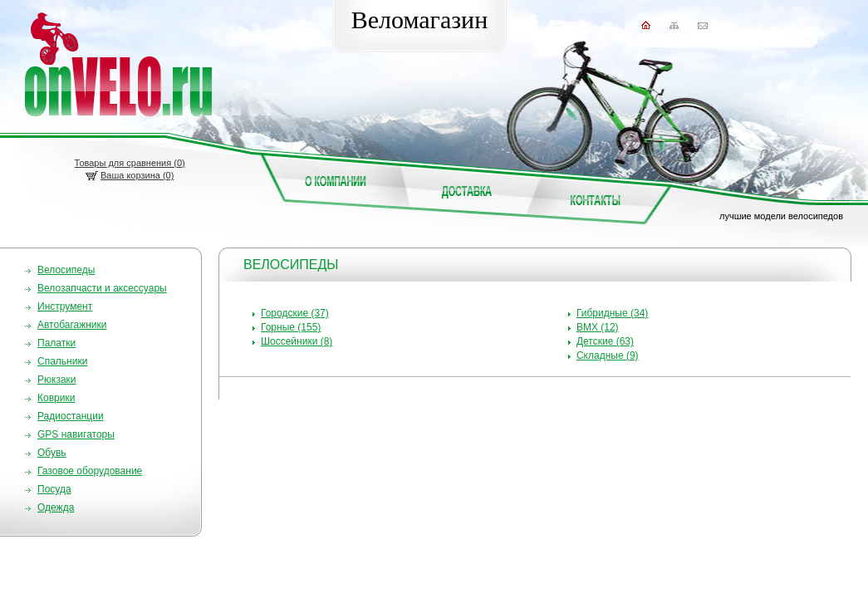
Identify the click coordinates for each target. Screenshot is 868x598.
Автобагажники (72, 325)
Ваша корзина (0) (137, 175)
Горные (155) (291, 327)
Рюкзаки (57, 380)
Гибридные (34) (612, 313)
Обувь (52, 453)
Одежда (56, 507)
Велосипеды (66, 270)
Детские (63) (605, 341)
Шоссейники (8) (297, 341)
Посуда (54, 489)
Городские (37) (295, 313)
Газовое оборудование (90, 471)
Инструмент (65, 306)
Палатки (56, 343)
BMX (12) (598, 327)
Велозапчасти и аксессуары (102, 288)
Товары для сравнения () (130, 163)
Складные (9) (608, 355)
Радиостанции (71, 416)
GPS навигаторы (76, 434)
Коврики (56, 398)
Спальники (62, 361)
